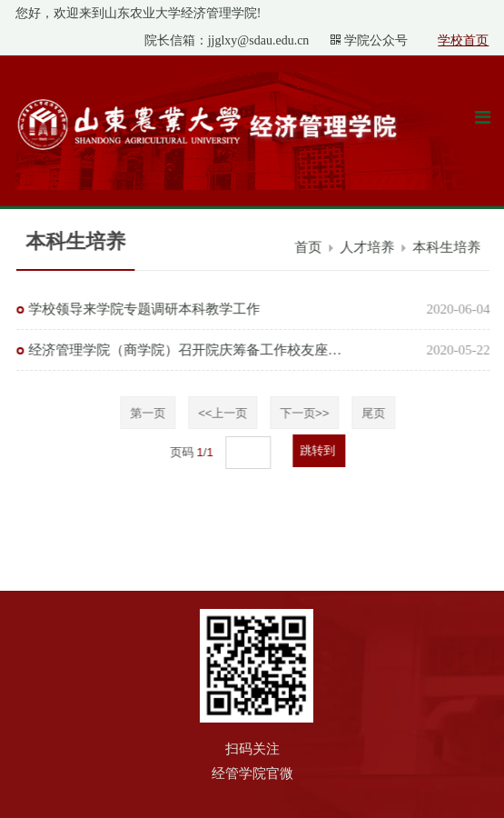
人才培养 (370, 247)
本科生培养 (449, 247)
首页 (311, 247)
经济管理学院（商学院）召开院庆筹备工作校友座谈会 (188, 350)
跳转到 (321, 450)
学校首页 (463, 40)
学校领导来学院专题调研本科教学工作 (146, 309)
